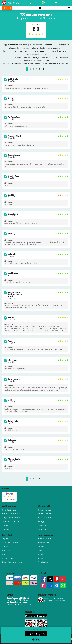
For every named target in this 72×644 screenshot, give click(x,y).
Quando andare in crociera (11, 522)
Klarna (40, 550)
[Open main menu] (69, 8)
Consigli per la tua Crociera (11, 518)
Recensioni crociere (44, 539)
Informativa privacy (44, 514)
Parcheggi (41, 522)
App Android (42, 558)
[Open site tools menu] (69, 3)
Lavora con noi (43, 525)
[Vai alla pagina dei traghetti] (7, 8)
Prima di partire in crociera (11, 514)
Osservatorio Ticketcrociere (11, 543)
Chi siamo (5, 547)
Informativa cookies (44, 518)
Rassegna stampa (8, 558)
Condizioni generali (44, 510)
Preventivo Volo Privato (46, 562)
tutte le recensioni (9, 500)
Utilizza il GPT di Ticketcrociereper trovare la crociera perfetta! (51, 600)
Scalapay (41, 547)
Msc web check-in (44, 529)
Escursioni (5, 529)
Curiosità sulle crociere (9, 510)
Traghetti (5, 539)
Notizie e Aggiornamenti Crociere (13, 562)
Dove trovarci (6, 550)
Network (5, 554)
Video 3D (5, 525)
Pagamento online (44, 543)
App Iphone (42, 554)
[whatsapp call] (43, 3)
